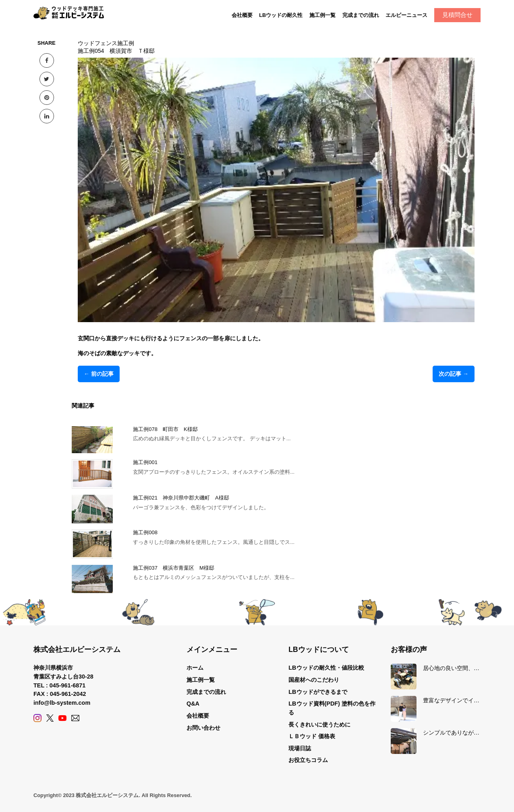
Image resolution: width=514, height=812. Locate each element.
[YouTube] (62, 718)
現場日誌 (300, 748)
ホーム (195, 668)
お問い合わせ (203, 728)
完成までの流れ (361, 15)
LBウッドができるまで (318, 692)
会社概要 (242, 15)
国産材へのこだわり (314, 680)
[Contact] (75, 718)
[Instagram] (37, 718)
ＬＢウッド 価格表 (312, 736)
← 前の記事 (99, 374)
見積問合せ (457, 15)
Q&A (193, 704)
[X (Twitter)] (50, 718)
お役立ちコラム (308, 760)
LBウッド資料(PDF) (314, 704)
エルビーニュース (406, 15)
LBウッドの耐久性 (281, 15)
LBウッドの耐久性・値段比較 (326, 668)
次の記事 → (454, 374)
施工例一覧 (322, 15)
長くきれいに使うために (319, 725)
